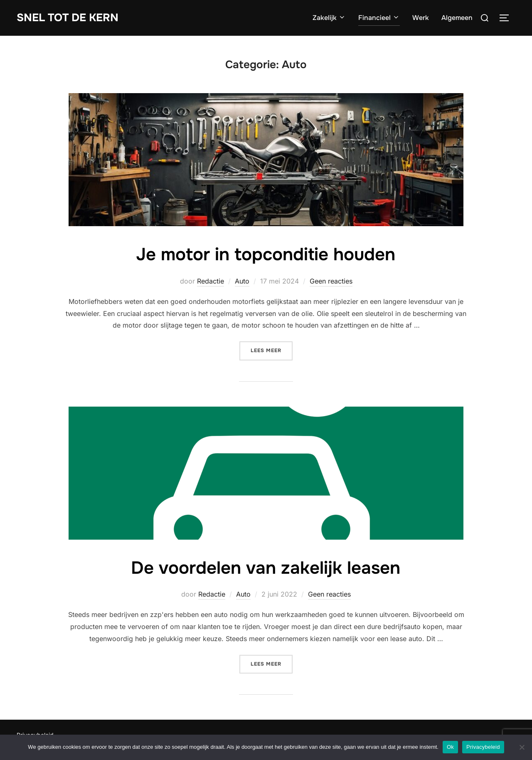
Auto (242, 281)
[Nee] (522, 747)
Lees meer (272, 350)
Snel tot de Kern (68, 18)
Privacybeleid (483, 747)
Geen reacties (331, 281)
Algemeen (457, 18)
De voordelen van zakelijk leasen (266, 568)
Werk (421, 18)
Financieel (379, 18)
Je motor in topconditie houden (266, 254)
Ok (450, 747)
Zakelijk (329, 18)
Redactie (211, 281)
